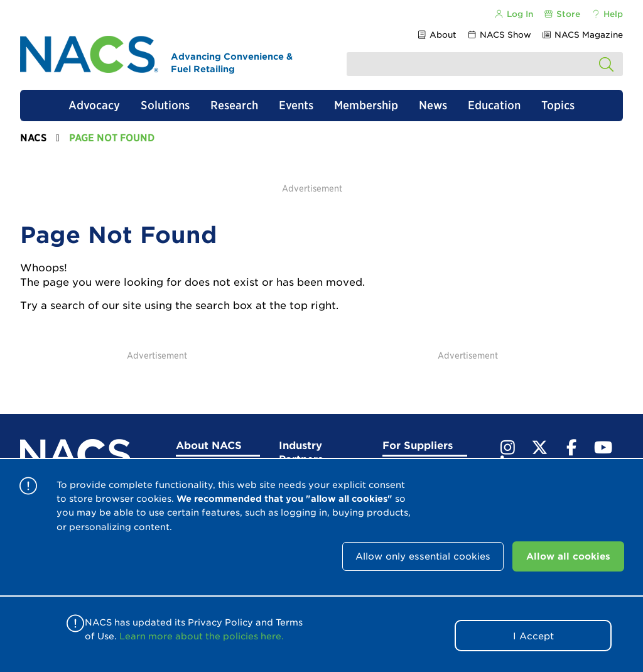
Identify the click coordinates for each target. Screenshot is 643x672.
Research (234, 105)
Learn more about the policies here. (202, 636)
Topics (558, 105)
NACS (33, 138)
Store (562, 14)
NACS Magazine (582, 35)
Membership (366, 105)
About (436, 35)
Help (607, 14)
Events (296, 105)
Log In (513, 14)
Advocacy (94, 105)
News (433, 105)
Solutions (165, 105)
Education (494, 105)
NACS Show (499, 35)
